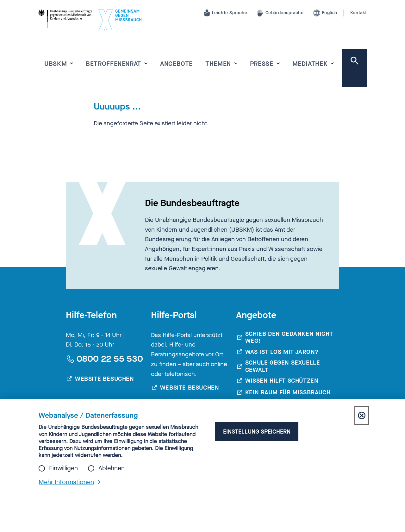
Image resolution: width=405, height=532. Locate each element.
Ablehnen (112, 468)
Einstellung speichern (255, 432)
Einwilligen (63, 468)
